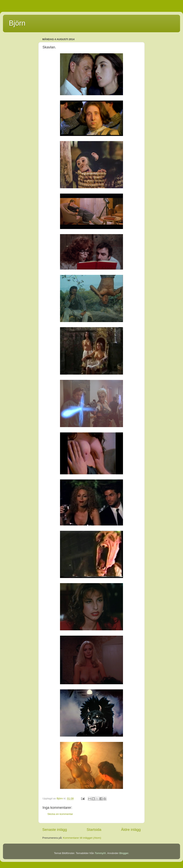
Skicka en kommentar (60, 814)
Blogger (124, 853)
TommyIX (100, 853)
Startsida (94, 830)
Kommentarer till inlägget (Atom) (82, 838)
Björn (17, 23)
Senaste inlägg (55, 830)
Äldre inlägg (131, 830)
